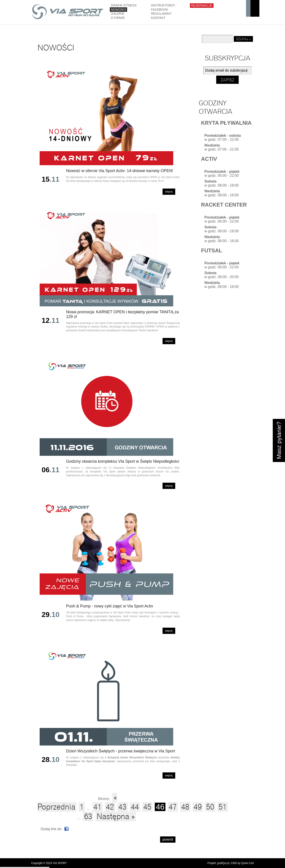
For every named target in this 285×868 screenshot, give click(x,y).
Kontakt (158, 18)
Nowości (118, 10)
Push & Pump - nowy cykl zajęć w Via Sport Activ (110, 606)
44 (135, 807)
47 (173, 807)
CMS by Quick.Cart (242, 863)
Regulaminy (161, 14)
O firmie (118, 18)
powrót (168, 839)
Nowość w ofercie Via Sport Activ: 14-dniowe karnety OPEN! (120, 171)
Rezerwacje (202, 6)
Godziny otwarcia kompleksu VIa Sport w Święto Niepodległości (123, 461)
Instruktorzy (163, 5)
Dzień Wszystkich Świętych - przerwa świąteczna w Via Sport (121, 751)
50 (210, 807)
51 (223, 807)
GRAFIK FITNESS (124, 5)
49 (198, 807)
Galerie (118, 14)
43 (122, 807)
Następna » (116, 817)
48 (185, 807)
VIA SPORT (60, 863)
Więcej (169, 192)
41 (98, 807)
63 (88, 817)
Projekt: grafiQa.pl (218, 863)
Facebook (160, 10)
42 (110, 807)
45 (147, 807)
